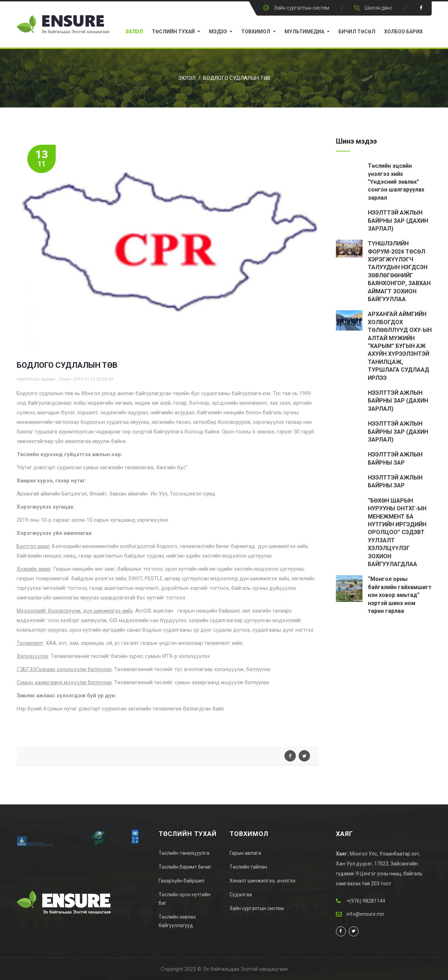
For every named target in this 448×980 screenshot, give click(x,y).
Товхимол (256, 32)
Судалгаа (241, 895)
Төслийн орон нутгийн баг (184, 899)
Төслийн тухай (173, 32)
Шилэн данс (379, 8)
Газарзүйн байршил (181, 881)
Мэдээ (218, 32)
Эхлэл (134, 32)
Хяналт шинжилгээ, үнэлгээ (262, 881)
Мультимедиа (304, 32)
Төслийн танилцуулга (184, 853)
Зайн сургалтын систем (302, 8)
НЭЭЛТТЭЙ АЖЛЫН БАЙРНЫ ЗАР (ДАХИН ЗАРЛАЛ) (398, 221)
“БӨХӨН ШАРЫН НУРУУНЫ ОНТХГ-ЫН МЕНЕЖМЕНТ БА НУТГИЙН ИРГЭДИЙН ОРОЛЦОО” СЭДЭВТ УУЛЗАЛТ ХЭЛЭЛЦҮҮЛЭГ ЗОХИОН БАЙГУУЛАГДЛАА (397, 533)
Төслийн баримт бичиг (185, 867)
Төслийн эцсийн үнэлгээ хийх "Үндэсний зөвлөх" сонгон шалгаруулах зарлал (396, 182)
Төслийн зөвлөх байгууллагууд (177, 921)
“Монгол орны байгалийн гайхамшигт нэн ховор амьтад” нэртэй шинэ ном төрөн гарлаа (400, 596)
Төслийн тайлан (248, 867)
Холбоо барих (403, 32)
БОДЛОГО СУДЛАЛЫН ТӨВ (237, 78)
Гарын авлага (245, 853)
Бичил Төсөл (357, 32)
